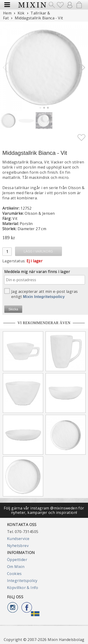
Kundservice (18, 539)
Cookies (14, 574)
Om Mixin (16, 567)
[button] (82, 68)
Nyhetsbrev (18, 546)
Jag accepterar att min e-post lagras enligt (41, 294)
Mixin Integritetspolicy (44, 297)
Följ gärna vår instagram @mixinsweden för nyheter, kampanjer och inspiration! (44, 510)
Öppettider (17, 560)
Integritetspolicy (22, 581)
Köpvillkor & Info (23, 588)
